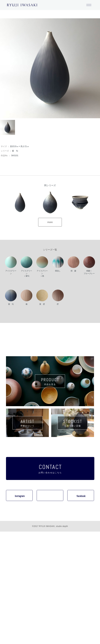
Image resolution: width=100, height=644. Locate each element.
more (50, 222)
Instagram (20, 496)
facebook (81, 496)
